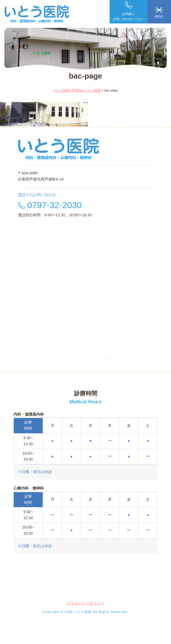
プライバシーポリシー (86, 603)
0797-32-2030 (50, 205)
